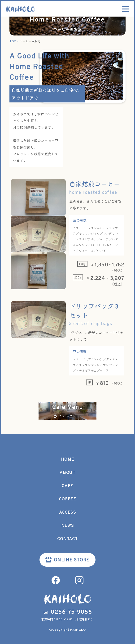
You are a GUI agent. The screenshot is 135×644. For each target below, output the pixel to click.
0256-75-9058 (71, 612)
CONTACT (67, 539)
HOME (68, 460)
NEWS (68, 526)
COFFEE (67, 499)
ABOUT (67, 473)
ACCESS (68, 513)
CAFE (67, 486)
